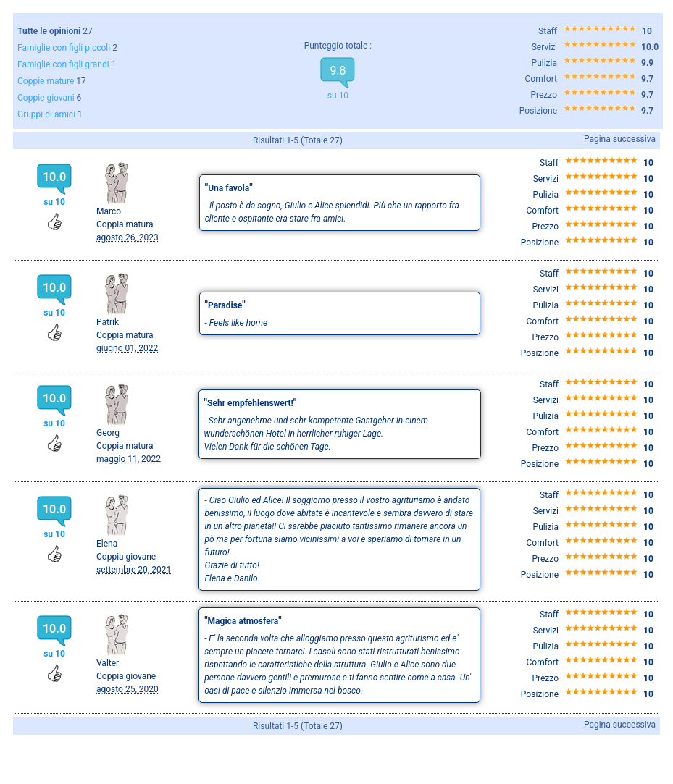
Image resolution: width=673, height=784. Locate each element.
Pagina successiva (620, 139)
